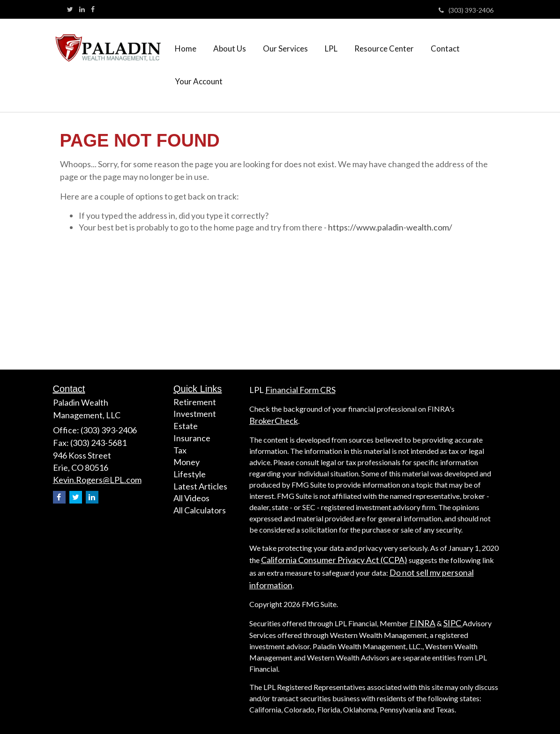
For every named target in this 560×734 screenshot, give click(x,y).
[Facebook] (93, 9)
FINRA (422, 623)
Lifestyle (190, 474)
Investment (195, 414)
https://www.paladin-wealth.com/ (390, 227)
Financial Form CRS (300, 390)
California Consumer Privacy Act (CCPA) (334, 560)
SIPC (453, 623)
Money (187, 462)
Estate (186, 426)
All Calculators (200, 510)
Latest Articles (200, 486)
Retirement (195, 402)
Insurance (192, 438)
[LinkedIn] (82, 9)
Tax (180, 450)
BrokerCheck (274, 421)
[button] (230, 49)
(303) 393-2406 (466, 10)
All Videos (191, 498)
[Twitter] (70, 9)
